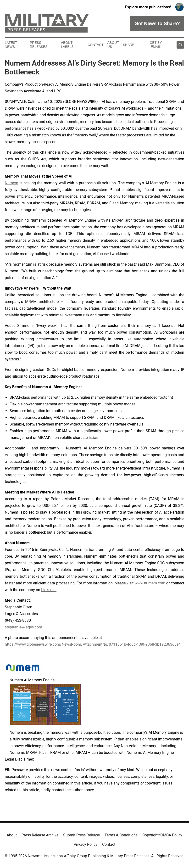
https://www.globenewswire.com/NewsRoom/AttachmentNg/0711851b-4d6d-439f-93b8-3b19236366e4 (93, 644)
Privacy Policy (86, 844)
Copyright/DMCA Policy (162, 835)
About (12, 835)
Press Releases (39, 45)
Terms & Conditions (121, 835)
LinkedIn (48, 590)
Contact (96, 45)
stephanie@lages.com (23, 627)
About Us (113, 45)
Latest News (11, 45)
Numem (11, 183)
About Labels (67, 45)
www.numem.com (150, 583)
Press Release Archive (40, 835)
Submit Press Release (81, 835)
